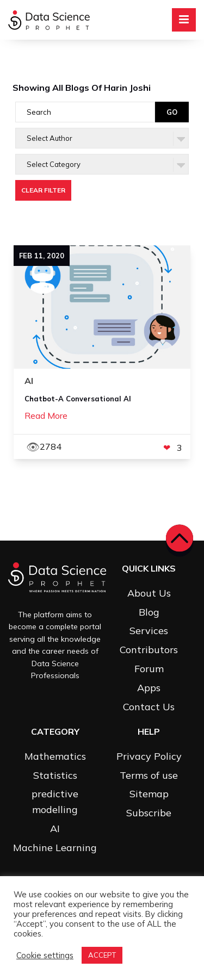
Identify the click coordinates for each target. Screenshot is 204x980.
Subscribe (149, 813)
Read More (46, 415)
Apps (149, 688)
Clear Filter (43, 190)
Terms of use (149, 775)
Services (149, 631)
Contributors (149, 650)
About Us (149, 593)
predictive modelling (55, 802)
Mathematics (55, 756)
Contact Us (149, 707)
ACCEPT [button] (102, 955)
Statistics (55, 775)
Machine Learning (55, 848)
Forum (149, 669)
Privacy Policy (149, 756)
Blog (149, 612)
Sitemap (149, 794)
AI (55, 829)
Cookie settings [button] (45, 956)
